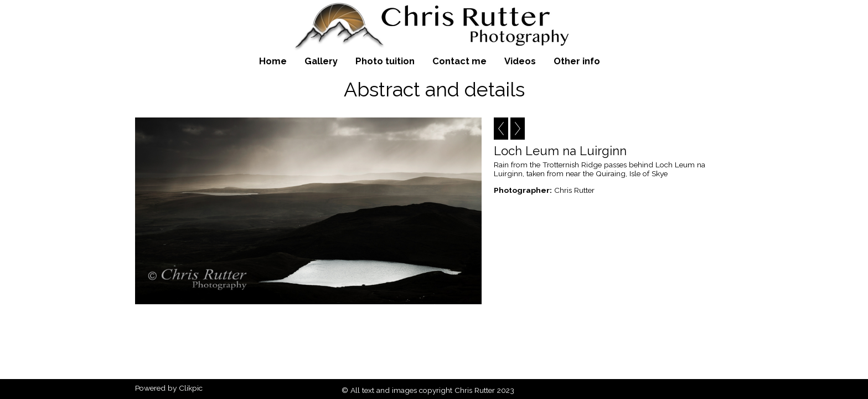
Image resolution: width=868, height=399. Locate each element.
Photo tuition (385, 61)
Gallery (321, 61)
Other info (577, 61)
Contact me (459, 61)
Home (273, 61)
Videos (520, 61)
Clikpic (191, 388)
